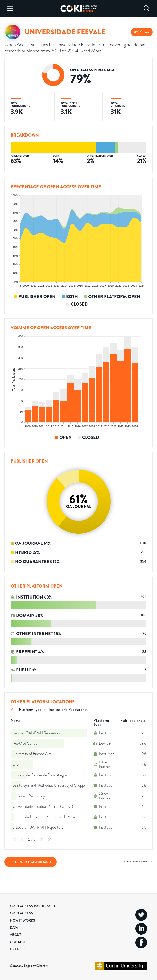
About (16, 935)
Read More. (91, 51)
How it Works (22, 920)
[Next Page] (41, 839)
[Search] (147, 8)
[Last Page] (49, 839)
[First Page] (15, 839)
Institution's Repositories (68, 710)
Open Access (21, 913)
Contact (18, 942)
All (13, 710)
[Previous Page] (22, 839)
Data (14, 927)
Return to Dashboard (31, 862)
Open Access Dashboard (32, 906)
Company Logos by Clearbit (29, 966)
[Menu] (10, 8)
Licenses (18, 949)
